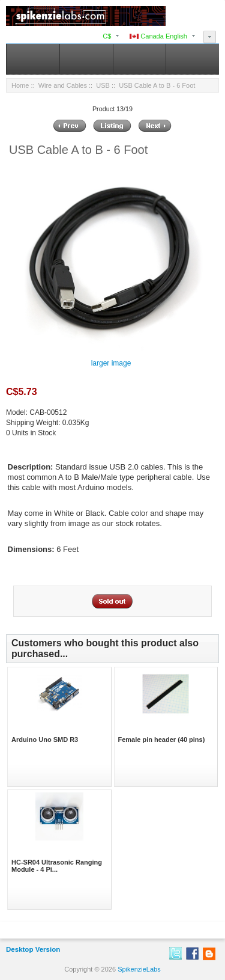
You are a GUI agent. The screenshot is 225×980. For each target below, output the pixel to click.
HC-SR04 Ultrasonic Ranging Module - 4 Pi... (57, 866)
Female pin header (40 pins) (162, 740)
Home (20, 85)
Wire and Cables (63, 85)
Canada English (158, 36)
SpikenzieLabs (139, 969)
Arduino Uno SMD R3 (45, 740)
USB (103, 85)
